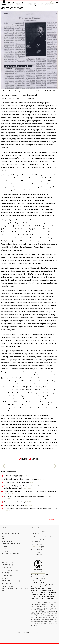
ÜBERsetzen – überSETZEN (10, 534)
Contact (5, 549)
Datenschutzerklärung (10, 554)
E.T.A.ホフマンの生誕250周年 (17, 476)
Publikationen (7, 531)
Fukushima (8, 586)
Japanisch (7, 565)
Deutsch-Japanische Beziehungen (15, 590)
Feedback (39, 534)
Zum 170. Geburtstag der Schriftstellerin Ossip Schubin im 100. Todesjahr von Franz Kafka (31, 492)
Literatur (7, 576)
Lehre (35, 542)
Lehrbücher (38, 539)
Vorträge (38, 555)
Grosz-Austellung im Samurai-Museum (20, 483)
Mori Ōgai (35, 459)
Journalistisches (42, 536)
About (4, 536)
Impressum (5, 551)
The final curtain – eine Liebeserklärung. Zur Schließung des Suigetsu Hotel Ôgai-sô (30, 510)
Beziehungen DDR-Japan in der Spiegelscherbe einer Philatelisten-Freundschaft (29, 498)
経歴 (3, 539)
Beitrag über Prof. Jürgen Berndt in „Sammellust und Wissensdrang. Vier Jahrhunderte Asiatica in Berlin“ (27, 487)
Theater (36, 552)
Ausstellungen (7, 541)
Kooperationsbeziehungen (11, 544)
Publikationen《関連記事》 (9, 471)
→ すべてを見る (52, 520)
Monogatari (37, 544)
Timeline (5, 546)
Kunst (6, 573)
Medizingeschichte (10, 570)
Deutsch (24, 459)
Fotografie (7, 583)
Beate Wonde (13, 3)
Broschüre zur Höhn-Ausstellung (18, 502)
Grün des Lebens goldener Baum (18, 505)
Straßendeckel (11, 581)
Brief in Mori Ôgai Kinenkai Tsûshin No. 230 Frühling (24, 479)
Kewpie (8, 578)
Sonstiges (37, 550)
